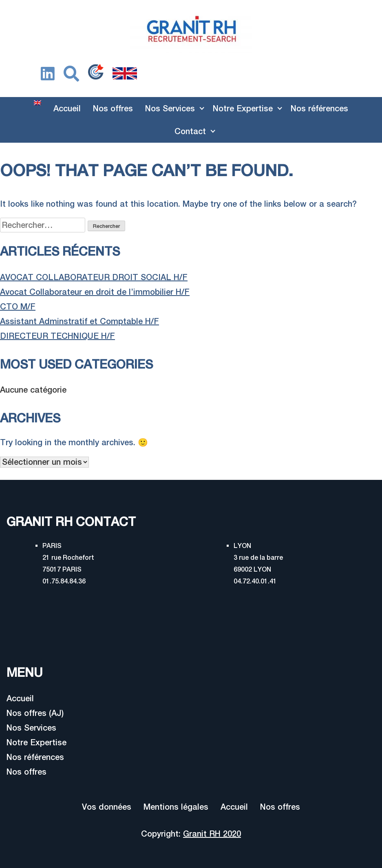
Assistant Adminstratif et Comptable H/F (79, 321)
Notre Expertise (243, 108)
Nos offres (113, 108)
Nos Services (170, 108)
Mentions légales (176, 807)
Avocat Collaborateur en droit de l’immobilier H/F (95, 292)
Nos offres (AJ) (35, 713)
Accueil (67, 108)
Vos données (107, 807)
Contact (190, 131)
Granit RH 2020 (212, 834)
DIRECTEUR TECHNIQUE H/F (57, 336)
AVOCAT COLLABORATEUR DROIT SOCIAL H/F (94, 277)
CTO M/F (18, 306)
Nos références (319, 108)
